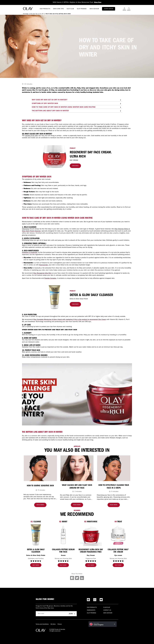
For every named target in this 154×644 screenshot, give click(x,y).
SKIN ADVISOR (94, 9)
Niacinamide (43, 265)
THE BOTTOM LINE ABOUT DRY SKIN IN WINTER (50, 111)
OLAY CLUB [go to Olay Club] (70, 9)
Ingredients (91, 610)
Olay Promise (91, 613)
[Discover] (75, 166)
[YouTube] (101, 600)
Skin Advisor (108, 613)
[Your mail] (52, 614)
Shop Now (98, 2)
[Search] (129, 9)
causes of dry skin (104, 126)
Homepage (26, 14)
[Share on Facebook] (72, 578)
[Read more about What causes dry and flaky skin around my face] (77, 505)
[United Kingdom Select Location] (103, 624)
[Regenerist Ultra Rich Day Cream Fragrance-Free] (91, 550)
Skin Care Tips (34, 14)
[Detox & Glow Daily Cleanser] (36, 550)
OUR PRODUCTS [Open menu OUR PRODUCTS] (45, 9)
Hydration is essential (30, 253)
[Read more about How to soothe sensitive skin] (40, 505)
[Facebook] (88, 600)
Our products (92, 608)
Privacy (60, 624)
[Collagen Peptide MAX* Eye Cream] (118, 550)
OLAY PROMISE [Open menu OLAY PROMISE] (82, 9)
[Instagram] (95, 600)
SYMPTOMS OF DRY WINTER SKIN (45, 104)
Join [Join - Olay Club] (72, 614)
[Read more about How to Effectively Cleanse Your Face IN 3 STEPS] (114, 505)
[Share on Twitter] (77, 578)
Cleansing (25, 229)
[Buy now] (36, 565)
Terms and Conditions (42, 624)
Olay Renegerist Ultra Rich (42, 273)
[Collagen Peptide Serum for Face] (63, 550)
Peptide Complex (50, 278)
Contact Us (107, 610)
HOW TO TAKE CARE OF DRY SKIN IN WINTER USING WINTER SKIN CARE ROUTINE (64, 107)
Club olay (107, 608)
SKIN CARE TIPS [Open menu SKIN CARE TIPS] (58, 9)
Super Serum (109, 9)
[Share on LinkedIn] (82, 578)
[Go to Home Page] (28, 9)
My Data (53, 624)
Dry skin (42, 14)
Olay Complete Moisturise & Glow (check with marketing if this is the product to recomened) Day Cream (70, 320)
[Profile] (124, 9)
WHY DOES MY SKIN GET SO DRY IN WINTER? (50, 100)
